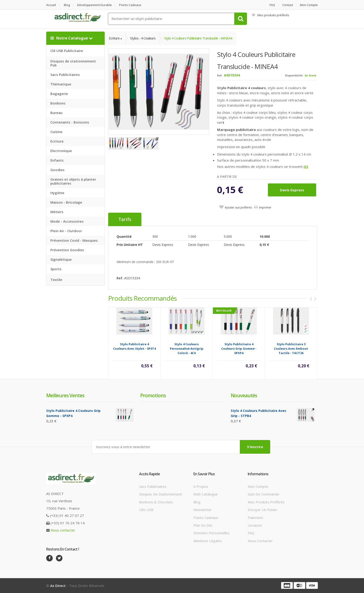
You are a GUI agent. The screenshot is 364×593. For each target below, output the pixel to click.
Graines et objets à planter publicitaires (73, 181)
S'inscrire (255, 447)
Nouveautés (244, 395)
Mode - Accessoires (67, 221)
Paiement (255, 518)
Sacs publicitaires (153, 486)
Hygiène (57, 193)
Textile (56, 280)
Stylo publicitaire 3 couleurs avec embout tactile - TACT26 (291, 349)
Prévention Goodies (67, 250)
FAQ (272, 5)
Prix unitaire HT (130, 245)
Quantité (124, 236)
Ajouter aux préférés (238, 207)
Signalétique (61, 259)
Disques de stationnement (161, 494)
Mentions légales (208, 541)
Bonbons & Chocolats (156, 502)
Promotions (153, 395)
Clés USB (146, 510)
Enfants (57, 160)
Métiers (57, 212)
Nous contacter (63, 530)
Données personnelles (211, 533)
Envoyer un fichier (263, 510)
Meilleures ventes (65, 395)
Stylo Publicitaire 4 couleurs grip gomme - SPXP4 (239, 349)
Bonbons (58, 103)
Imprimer (265, 207)
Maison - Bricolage (66, 202)
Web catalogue (206, 494)
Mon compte (309, 5)
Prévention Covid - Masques (74, 240)
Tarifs (125, 219)
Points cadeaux (130, 5)
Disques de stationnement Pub (73, 63)
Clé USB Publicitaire (67, 51)
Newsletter (203, 510)
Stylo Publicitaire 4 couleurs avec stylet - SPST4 (134, 346)
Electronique (61, 151)
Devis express (292, 190)
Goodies (57, 170)
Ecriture (57, 141)
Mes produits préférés (271, 15)
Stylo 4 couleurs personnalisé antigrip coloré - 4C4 (187, 349)
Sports (56, 269)
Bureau (56, 113)
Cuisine (56, 132)
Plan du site (203, 525)
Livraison (255, 525)
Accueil (51, 5)
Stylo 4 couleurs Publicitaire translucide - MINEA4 (198, 38)
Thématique (61, 84)
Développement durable (94, 5)
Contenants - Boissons (70, 122)
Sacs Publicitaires (65, 75)
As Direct (58, 586)
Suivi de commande (263, 494)
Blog (67, 5)
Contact (288, 5)
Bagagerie (59, 94)
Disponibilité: (294, 75)
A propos (201, 486)
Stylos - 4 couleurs (143, 38)
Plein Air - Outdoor (66, 231)
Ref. (220, 75)
